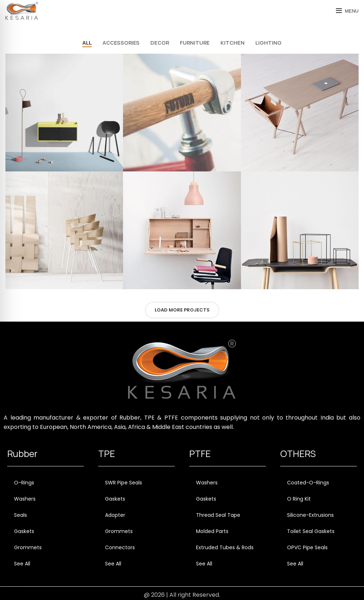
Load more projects (182, 310)
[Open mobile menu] (347, 11)
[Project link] (64, 113)
